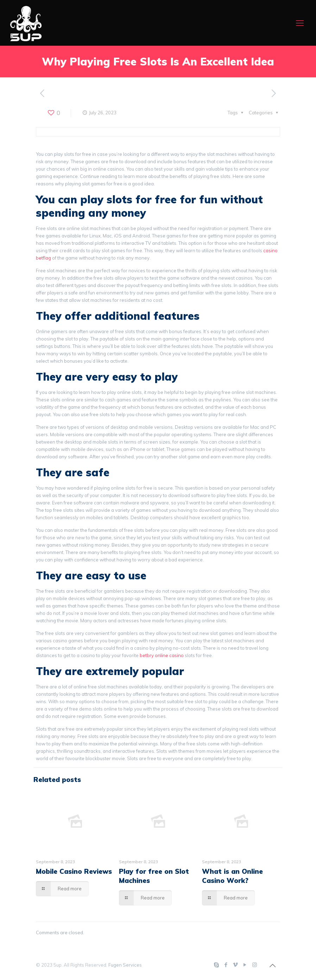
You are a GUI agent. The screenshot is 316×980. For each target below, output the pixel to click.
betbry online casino (162, 655)
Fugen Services (125, 965)
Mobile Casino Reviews (74, 871)
